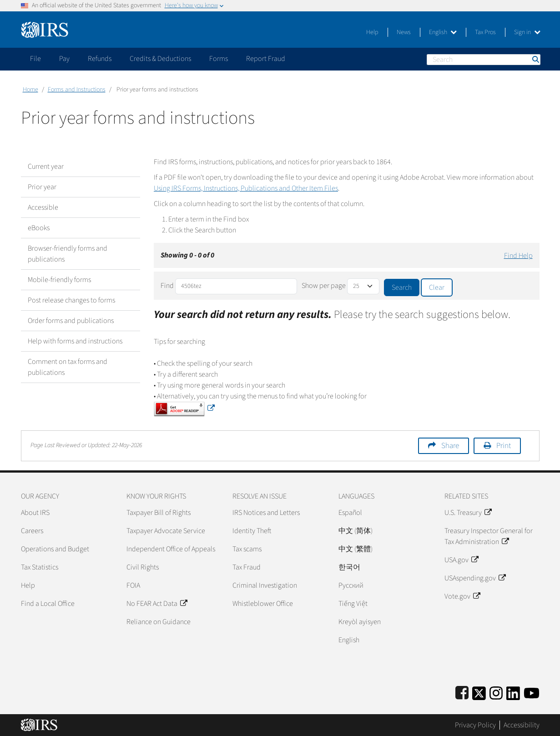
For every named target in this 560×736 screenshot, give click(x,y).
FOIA (133, 585)
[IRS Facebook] (462, 692)
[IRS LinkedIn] (513, 692)
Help (372, 32)
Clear (437, 287)
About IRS (35, 513)
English (443, 32)
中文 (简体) (356, 531)
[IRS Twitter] (479, 692)
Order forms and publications (71, 321)
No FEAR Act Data (157, 604)
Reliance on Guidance (159, 622)
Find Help (518, 256)
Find (167, 286)
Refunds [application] (100, 59)
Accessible (43, 207)
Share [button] (450, 446)
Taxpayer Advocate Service (166, 531)
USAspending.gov (475, 578)
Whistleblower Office (263, 604)
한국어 (349, 567)
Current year (46, 166)
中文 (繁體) (356, 549)
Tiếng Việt (353, 604)
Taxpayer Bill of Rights (159, 513)
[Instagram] (496, 692)
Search (535, 59)
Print (504, 446)
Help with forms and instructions (75, 341)
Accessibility (522, 725)
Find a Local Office (48, 604)
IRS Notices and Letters (266, 513)
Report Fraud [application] (266, 59)
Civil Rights (143, 567)
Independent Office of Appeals (171, 549)
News (404, 32)
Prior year (42, 187)
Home (30, 90)
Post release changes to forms (71, 300)
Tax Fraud (247, 567)
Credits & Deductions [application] (160, 59)
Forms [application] (219, 59)
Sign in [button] (527, 32)
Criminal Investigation (265, 585)
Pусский (351, 585)
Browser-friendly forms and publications (68, 254)
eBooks (39, 228)
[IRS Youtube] (532, 692)
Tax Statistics (40, 567)
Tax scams (247, 549)
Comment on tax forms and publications (68, 367)
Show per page (324, 286)
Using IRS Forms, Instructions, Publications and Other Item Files (246, 188)
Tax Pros (485, 32)
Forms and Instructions (77, 90)
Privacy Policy (475, 725)
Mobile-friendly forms (59, 280)
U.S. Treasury (468, 513)
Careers (32, 531)
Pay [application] (64, 59)
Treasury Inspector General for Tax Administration (489, 536)
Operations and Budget (55, 549)
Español (350, 513)
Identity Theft (252, 531)
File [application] (35, 59)
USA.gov (461, 560)
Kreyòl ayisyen (360, 622)
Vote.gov (462, 596)
